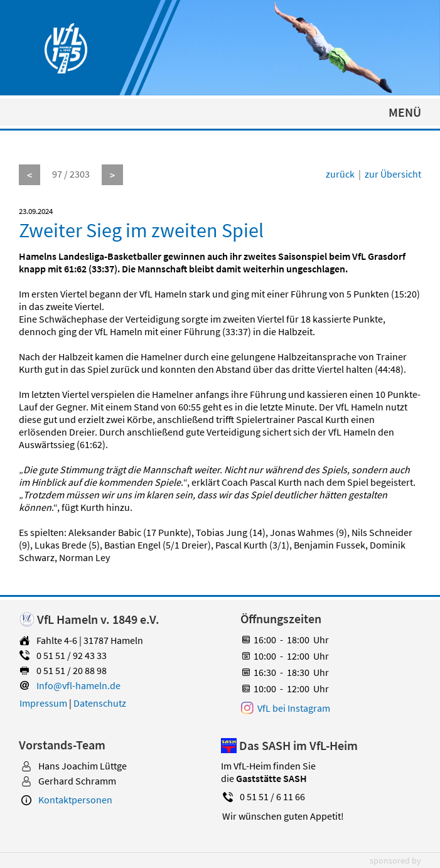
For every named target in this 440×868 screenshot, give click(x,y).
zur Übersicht (393, 174)
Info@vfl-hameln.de (78, 685)
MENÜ (405, 112)
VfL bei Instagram (294, 708)
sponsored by (395, 860)
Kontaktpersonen (75, 800)
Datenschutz (100, 703)
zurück (340, 174)
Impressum (43, 703)
